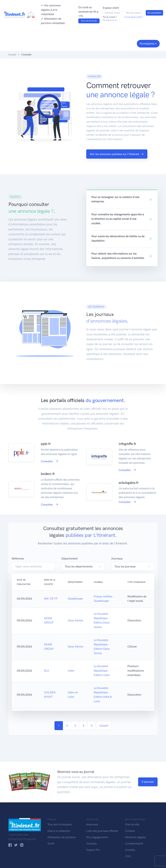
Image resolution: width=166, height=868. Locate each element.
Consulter (36, 43)
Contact (130, 831)
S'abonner (148, 782)
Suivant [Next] (104, 726)
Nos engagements (82, 43)
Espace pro (126, 43)
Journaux (55, 43)
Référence (18, 559)
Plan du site (132, 824)
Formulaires (147, 44)
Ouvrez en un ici (110, 20)
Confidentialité (134, 844)
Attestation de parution (62, 837)
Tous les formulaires (60, 824)
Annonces (92, 824)
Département (70, 559)
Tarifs (51, 844)
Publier (15, 43)
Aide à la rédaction (59, 831)
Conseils (106, 43)
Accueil (12, 55)
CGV (128, 856)
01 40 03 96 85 (89, 21)
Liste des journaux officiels (102, 831)
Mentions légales (136, 837)
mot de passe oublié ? (134, 17)
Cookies (130, 850)
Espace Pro (93, 850)
